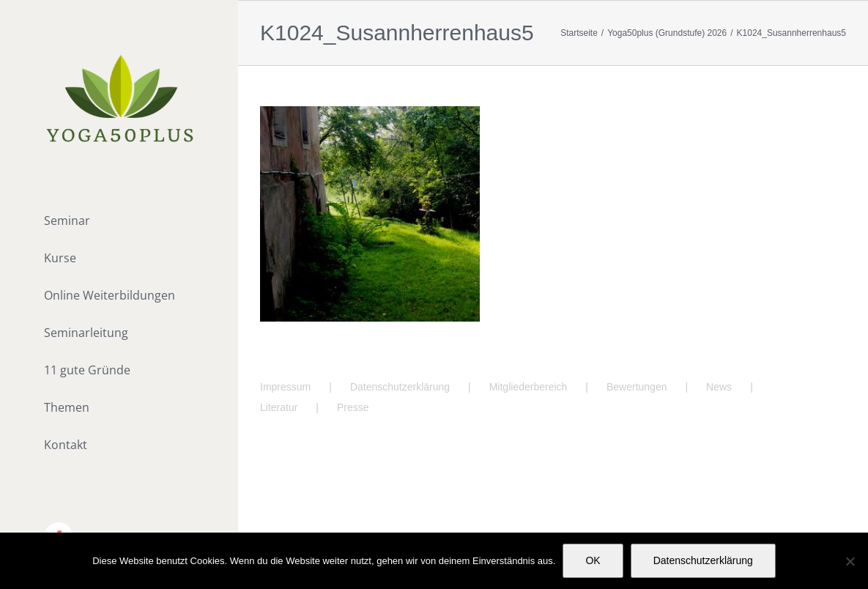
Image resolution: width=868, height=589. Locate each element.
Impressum (285, 387)
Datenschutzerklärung (400, 387)
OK (593, 560)
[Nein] (850, 561)
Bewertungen (637, 387)
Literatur (279, 407)
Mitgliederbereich (528, 387)
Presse (353, 407)
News (719, 387)
